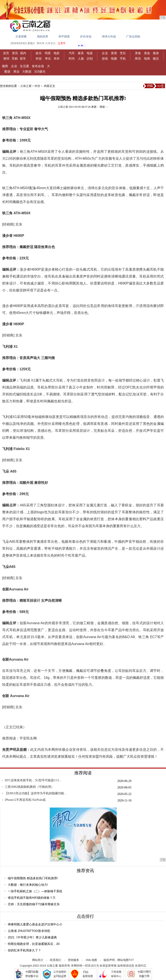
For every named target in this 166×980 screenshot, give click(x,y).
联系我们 (56, 960)
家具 (81, 53)
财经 (6, 59)
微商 (5, 66)
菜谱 (114, 53)
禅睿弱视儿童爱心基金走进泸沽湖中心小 (35, 924)
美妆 (147, 53)
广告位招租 (133, 37)
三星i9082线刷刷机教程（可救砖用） (29, 787)
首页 (6, 53)
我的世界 (43, 37)
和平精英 (64, 37)
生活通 (24, 66)
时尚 (72, 59)
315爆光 (40, 72)
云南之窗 (26, 86)
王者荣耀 (21, 37)
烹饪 (123, 53)
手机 (123, 59)
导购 (15, 59)
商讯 (138, 59)
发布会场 (38, 66)
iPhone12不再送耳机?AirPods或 (25, 800)
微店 (156, 59)
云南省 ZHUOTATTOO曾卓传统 (29, 931)
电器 (90, 53)
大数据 (27, 72)
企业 (105, 53)
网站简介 (38, 960)
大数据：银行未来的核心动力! (28, 885)
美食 (138, 53)
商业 (16, 72)
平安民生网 (28, 738)
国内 (23, 53)
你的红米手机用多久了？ (24, 950)
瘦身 (156, 53)
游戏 (105, 59)
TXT (131, 960)
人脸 (81, 59)
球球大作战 (109, 37)
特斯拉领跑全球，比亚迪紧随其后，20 (34, 944)
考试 (48, 59)
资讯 (15, 53)
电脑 (114, 59)
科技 (39, 59)
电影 (57, 53)
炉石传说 (86, 37)
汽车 (72, 53)
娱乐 (39, 53)
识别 (90, 59)
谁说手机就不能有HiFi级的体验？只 (32, 898)
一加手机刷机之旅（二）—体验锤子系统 (35, 891)
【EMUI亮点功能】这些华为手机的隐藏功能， (36, 793)
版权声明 (109, 960)
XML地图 (91, 960)
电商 (147, 59)
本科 (57, 59)
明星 (48, 53)
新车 (23, 59)
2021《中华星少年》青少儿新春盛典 (32, 937)
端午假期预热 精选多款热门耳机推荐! (33, 878)
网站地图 (123, 960)
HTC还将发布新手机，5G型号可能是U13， (33, 780)
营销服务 (73, 960)
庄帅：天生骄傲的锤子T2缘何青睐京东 (34, 904)
